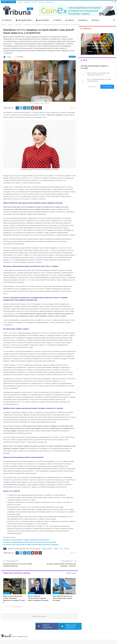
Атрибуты (83, 20)
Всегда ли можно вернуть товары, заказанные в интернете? (26, 540)
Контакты (42, 2)
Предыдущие (8, 607)
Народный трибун (24, 20)
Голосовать (107, 87)
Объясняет (43, 115)
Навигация (50, 2)
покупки (56, 549)
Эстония (66, 549)
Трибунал (7, 20)
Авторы (20, 2)
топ (61, 549)
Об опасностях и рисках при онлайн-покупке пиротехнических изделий (31, 544)
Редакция (27, 2)
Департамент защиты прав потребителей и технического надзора (24, 549)
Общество (72, 57)
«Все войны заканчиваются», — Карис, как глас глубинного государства (97, 46)
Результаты (93, 87)
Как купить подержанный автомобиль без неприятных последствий (29, 542)
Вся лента (95, 20)
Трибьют (70, 20)
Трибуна (57, 20)
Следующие (18, 607)
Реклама (34, 2)
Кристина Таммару (47, 549)
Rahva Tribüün (42, 20)
